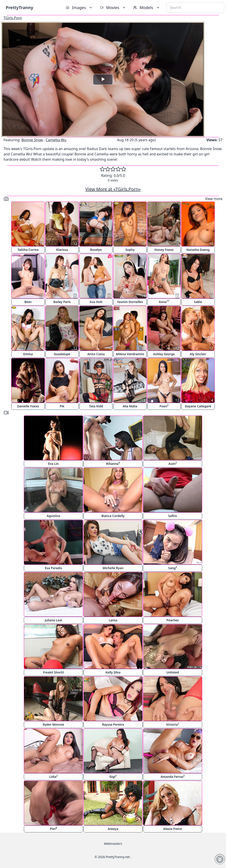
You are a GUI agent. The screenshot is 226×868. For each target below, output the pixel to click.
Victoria (173, 724)
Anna (164, 302)
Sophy (130, 250)
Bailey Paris (62, 302)
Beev (28, 302)
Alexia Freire (173, 829)
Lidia (54, 776)
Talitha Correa (28, 250)
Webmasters (113, 844)
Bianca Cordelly (113, 516)
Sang (173, 568)
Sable (198, 302)
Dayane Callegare (198, 406)
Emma (28, 354)
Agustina (54, 516)
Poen (164, 406)
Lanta (113, 620)
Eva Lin (53, 464)
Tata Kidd (96, 406)
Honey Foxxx (164, 250)
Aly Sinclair (198, 354)
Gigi (113, 776)
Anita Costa (96, 354)
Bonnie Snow (32, 140)
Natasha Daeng (198, 250)
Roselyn (96, 250)
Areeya (113, 829)
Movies (113, 8)
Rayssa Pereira (113, 724)
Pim (53, 829)
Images (79, 8)
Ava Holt (96, 302)
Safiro (172, 516)
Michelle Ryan (113, 568)
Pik (62, 406)
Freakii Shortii (53, 672)
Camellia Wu (56, 140)
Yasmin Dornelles (130, 302)
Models (147, 8)
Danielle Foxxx (28, 406)
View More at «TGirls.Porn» (113, 189)
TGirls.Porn (13, 18)
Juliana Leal (53, 620)
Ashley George (164, 354)
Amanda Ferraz (172, 776)
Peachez (173, 620)
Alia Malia (130, 406)
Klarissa (62, 250)
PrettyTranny (19, 7)
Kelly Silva (113, 672)
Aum (173, 463)
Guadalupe (62, 354)
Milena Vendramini (130, 354)
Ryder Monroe (54, 724)
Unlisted (173, 672)
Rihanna (113, 463)
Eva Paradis (53, 568)
